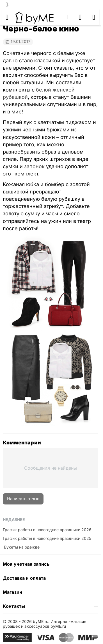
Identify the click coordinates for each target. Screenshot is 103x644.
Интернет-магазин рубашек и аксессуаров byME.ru (44, 624)
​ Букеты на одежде (21, 547)
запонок (34, 166)
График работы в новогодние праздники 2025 (47, 538)
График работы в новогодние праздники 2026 (47, 530)
